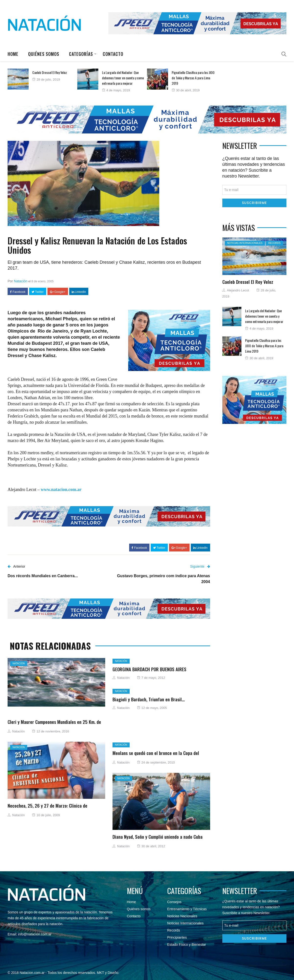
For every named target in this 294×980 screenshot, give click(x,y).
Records (274, 243)
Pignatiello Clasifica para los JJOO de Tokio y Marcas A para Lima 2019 (193, 78)
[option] (42, 79)
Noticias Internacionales (245, 243)
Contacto (113, 54)
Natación (21, 281)
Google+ (58, 292)
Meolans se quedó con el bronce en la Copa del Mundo (156, 756)
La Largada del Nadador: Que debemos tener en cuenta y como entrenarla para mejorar (123, 78)
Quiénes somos (44, 54)
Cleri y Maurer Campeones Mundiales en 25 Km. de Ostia (54, 725)
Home (13, 54)
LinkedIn (79, 292)
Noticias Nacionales (182, 916)
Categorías (81, 54)
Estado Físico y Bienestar (187, 944)
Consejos (174, 902)
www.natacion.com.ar (61, 490)
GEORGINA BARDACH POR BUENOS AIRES (149, 669)
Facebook (18, 292)
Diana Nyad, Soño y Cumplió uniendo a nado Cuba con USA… (158, 839)
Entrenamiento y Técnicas (187, 909)
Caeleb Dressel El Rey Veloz (50, 72)
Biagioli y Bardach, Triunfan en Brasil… (149, 699)
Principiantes (177, 937)
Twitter (38, 292)
